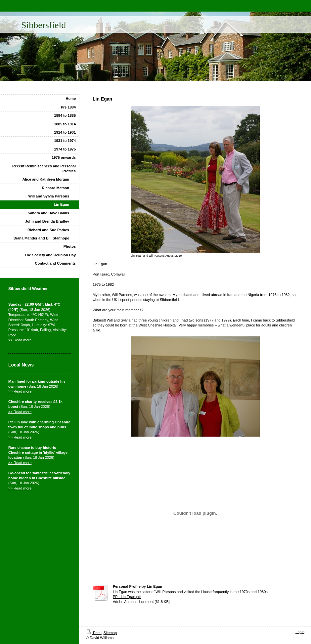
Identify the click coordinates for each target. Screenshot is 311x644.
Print (94, 633)
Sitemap (110, 633)
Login (300, 632)
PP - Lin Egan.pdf (127, 597)
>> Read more (20, 340)
